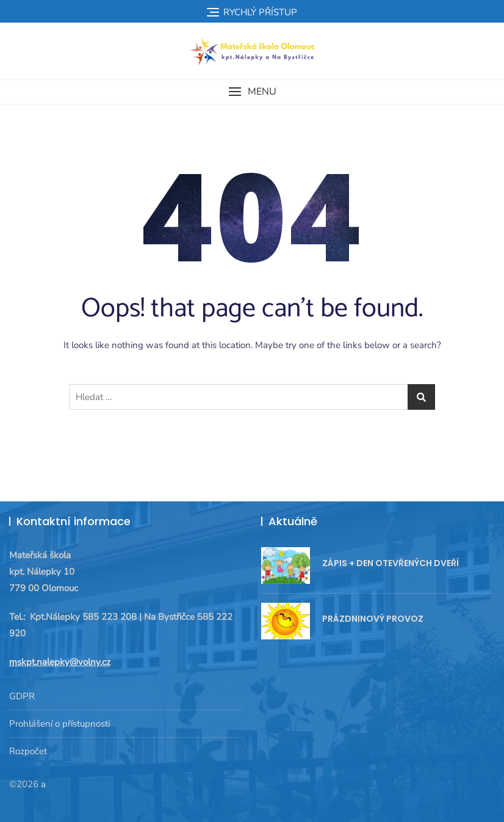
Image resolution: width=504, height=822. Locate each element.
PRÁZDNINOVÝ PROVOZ (373, 619)
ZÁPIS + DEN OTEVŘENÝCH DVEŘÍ (391, 563)
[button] (252, 92)
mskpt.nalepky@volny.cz (60, 662)
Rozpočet (28, 751)
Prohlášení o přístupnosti (59, 724)
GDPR (22, 696)
